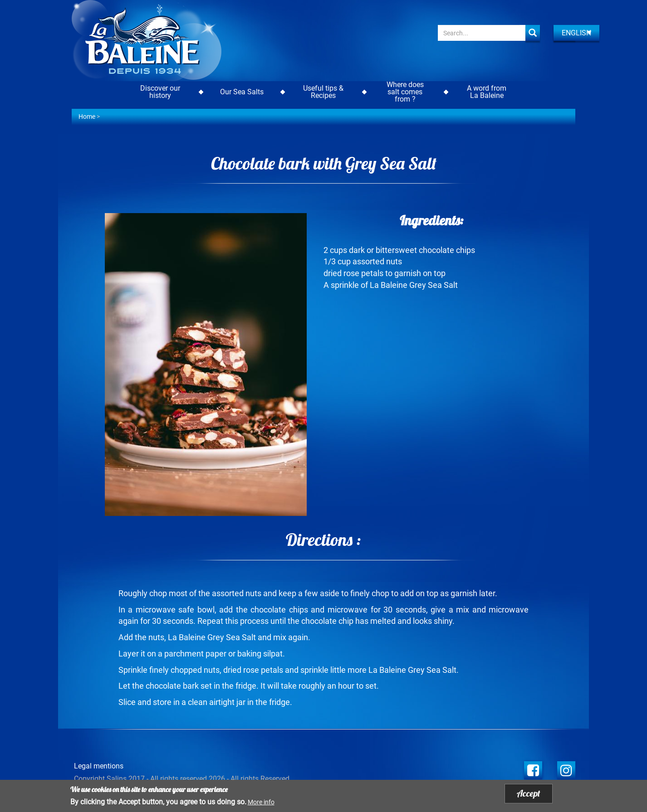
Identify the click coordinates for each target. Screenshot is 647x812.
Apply (533, 33)
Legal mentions (99, 766)
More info (261, 803)
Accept (529, 795)
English (576, 33)
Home (87, 117)
